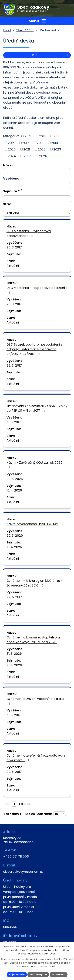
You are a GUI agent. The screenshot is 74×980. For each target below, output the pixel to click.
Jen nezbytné (38, 974)
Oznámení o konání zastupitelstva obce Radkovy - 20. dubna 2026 (35, 640)
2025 (27, 156)
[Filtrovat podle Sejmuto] (37, 199)
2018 (40, 143)
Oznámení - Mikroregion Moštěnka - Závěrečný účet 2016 (35, 583)
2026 (43, 156)
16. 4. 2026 (14, 490)
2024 (12, 156)
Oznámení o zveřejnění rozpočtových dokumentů (36, 758)
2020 (12, 149)
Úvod (7, 30)
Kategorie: (11, 136)
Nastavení (59, 974)
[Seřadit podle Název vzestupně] (17, 164)
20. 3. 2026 (15, 479)
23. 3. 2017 (14, 365)
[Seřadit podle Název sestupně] (17, 165)
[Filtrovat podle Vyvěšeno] (37, 186)
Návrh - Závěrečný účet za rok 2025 (34, 465)
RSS (51, 55)
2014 (42, 136)
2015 (57, 136)
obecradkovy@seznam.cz (23, 872)
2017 (26, 143)
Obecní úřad (25, 30)
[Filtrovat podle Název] (37, 172)
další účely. (50, 954)
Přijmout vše (17, 974)
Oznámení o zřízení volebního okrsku (35, 701)
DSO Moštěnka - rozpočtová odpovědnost (29, 233)
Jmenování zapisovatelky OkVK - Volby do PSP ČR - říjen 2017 (37, 408)
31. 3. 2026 (14, 654)
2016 (11, 143)
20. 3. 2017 (14, 247)
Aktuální (13, 266)
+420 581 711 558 (16, 856)
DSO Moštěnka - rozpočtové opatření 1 (37, 290)
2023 (57, 149)
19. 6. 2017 (14, 422)
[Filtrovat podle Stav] (37, 213)
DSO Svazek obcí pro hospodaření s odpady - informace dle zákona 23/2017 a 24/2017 (35, 349)
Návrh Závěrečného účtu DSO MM (36, 524)
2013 (28, 136)
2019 (55, 143)
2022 (42, 149)
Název (9, 165)
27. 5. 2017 (14, 597)
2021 (27, 149)
